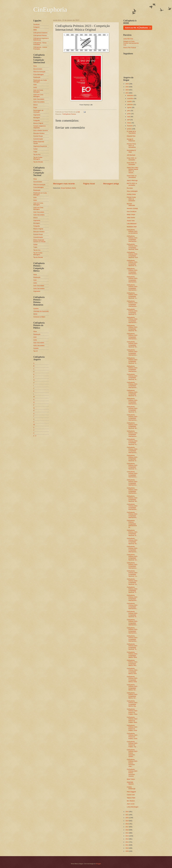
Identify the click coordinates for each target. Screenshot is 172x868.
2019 (127, 821)
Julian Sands (131, 218)
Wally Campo (131, 214)
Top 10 (35, 351)
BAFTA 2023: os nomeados (132, 184)
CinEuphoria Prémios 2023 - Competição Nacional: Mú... (132, 499)
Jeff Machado (131, 155)
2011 (127, 845)
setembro (130, 105)
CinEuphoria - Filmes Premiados (40, 44)
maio (129, 117)
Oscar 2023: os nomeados (132, 164)
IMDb (35, 30)
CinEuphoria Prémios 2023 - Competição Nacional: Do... (132, 541)
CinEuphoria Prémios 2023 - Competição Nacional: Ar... (132, 409)
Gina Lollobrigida (132, 191)
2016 (127, 830)
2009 (127, 851)
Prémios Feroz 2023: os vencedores (131, 146)
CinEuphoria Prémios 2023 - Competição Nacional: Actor (132, 255)
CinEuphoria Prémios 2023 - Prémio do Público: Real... (132, 720)
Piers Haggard (131, 792)
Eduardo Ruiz (131, 136)
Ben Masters (131, 801)
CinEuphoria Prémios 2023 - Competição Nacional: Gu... (132, 557)
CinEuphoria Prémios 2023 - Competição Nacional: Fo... (132, 442)
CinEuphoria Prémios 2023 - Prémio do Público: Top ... (132, 744)
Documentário (38, 69)
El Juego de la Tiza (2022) (131, 132)
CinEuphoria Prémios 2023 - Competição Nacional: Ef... (132, 614)
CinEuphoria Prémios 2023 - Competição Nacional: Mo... (132, 425)
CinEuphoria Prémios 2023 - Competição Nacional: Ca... (132, 573)
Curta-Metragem (39, 75)
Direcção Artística (39, 133)
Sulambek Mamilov (130, 783)
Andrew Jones (131, 194)
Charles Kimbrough (131, 788)
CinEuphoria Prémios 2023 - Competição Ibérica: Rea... (132, 663)
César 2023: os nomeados (132, 159)
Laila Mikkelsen (132, 224)
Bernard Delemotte (131, 205)
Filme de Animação (39, 72)
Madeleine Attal (132, 227)
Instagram (36, 27)
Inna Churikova (132, 212)
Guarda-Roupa (38, 136)
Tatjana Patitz (131, 798)
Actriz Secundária (39, 102)
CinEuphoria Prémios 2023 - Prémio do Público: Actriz (132, 736)
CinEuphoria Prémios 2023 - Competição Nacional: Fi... (132, 312)
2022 (127, 812)
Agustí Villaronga (132, 180)
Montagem (37, 118)
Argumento (37, 115)
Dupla (35, 107)
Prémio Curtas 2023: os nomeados (131, 199)
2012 (127, 842)
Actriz (35, 87)
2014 (127, 836)
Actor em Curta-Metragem (38, 91)
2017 (127, 827)
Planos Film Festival (130, 48)
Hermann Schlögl (132, 208)
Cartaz (35, 149)
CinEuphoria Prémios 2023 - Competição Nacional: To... (132, 647)
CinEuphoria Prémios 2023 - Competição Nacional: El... (132, 393)
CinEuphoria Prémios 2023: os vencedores (132, 231)
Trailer (35, 152)
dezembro (130, 95)
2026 (127, 84)
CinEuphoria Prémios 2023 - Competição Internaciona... (132, 239)
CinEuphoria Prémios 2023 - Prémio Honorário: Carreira (132, 773)
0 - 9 (35, 436)
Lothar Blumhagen (133, 807)
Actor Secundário (39, 99)
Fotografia (37, 120)
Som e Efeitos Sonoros (41, 130)
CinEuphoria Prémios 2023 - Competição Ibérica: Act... (132, 687)
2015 (127, 833)
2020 (127, 818)
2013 (127, 839)
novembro (130, 98)
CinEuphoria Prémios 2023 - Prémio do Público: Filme (132, 712)
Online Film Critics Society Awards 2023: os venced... (133, 170)
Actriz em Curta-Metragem (38, 95)
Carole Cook (131, 795)
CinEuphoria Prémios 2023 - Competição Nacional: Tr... (132, 590)
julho (129, 111)
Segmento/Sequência (40, 146)
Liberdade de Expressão (41, 311)
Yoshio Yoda (131, 221)
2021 (127, 815)
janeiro (129, 129)
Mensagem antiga (111, 184)
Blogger (99, 864)
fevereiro (130, 126)
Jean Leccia (131, 804)
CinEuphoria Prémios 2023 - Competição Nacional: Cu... (132, 296)
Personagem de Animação (38, 111)
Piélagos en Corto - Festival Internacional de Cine (131, 43)
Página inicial (89, 184)
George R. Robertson (131, 140)
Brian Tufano (131, 779)
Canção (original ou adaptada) (39, 127)
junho (129, 114)
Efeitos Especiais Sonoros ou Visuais (39, 241)
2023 (127, 93)
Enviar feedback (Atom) (68, 188)
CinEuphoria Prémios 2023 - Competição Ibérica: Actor (132, 671)
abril (129, 120)
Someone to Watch (39, 317)
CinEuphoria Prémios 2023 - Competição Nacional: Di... (132, 533)
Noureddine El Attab (131, 151)
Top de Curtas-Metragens (38, 158)
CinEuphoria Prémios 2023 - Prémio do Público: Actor (132, 728)
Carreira (36, 309)
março (129, 123)
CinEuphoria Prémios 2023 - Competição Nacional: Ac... (132, 263)
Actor (35, 85)
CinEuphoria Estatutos (40, 33)
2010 (127, 848)
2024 (127, 90)
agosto (129, 107)
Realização (37, 77)
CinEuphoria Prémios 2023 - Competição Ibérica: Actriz (132, 679)
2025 (127, 87)
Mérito (35, 314)
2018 (127, 824)
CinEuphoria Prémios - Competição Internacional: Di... (132, 524)
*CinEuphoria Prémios (69, 114)
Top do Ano (37, 154)
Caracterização (38, 139)
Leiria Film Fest (128, 39)
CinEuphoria (50, 9)
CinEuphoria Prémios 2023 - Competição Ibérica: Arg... (132, 704)
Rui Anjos (130, 188)
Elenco (35, 105)
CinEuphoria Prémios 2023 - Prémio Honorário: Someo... (132, 753)
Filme (35, 66)
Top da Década (38, 162)
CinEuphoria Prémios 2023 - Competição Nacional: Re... (132, 328)
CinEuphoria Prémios (40, 35)
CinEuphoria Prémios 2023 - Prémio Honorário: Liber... (132, 763)
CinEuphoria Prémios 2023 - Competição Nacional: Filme (133, 247)
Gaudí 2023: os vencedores (132, 177)
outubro (130, 101)
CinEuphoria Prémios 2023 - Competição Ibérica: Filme (132, 655)
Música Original (38, 123)
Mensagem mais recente (64, 184)
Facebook (36, 24)
